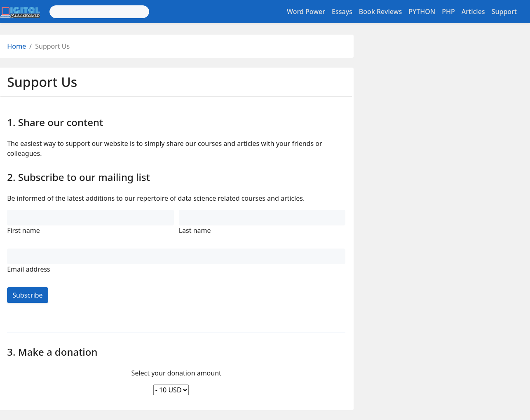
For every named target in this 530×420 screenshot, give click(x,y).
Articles (473, 12)
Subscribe (27, 295)
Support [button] (504, 12)
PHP (448, 12)
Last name (195, 230)
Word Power (306, 12)
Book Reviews (380, 12)
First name (23, 230)
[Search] (99, 12)
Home (16, 46)
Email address (29, 269)
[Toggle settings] (525, 12)
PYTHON (422, 12)
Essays (342, 12)
